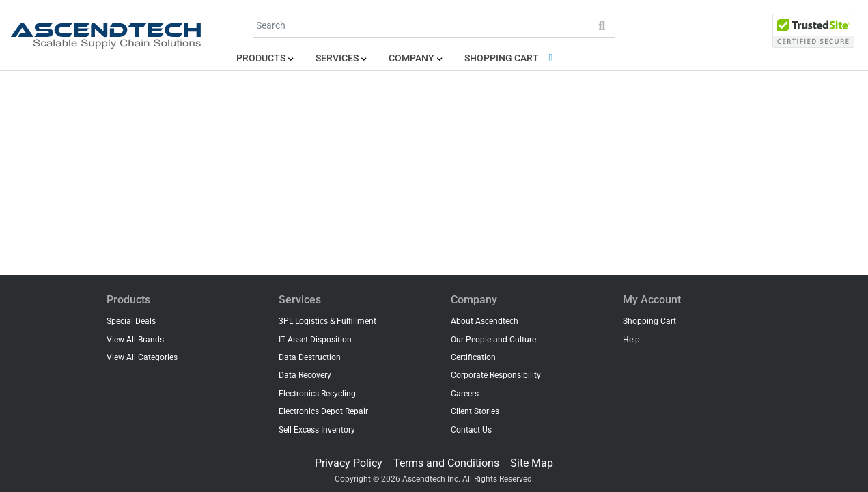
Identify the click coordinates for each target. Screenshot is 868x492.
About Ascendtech (485, 321)
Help (631, 340)
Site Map (532, 463)
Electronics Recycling (317, 394)
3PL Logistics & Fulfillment (327, 321)
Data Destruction (310, 357)
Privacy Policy (349, 463)
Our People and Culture (493, 340)
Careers (465, 394)
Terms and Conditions (446, 463)
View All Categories (142, 357)
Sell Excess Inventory (317, 430)
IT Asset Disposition (315, 340)
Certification (473, 357)
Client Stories (475, 411)
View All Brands (135, 340)
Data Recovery (305, 375)
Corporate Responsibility (496, 375)
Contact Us (471, 430)
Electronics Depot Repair (323, 411)
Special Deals (131, 321)
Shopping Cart (511, 58)
